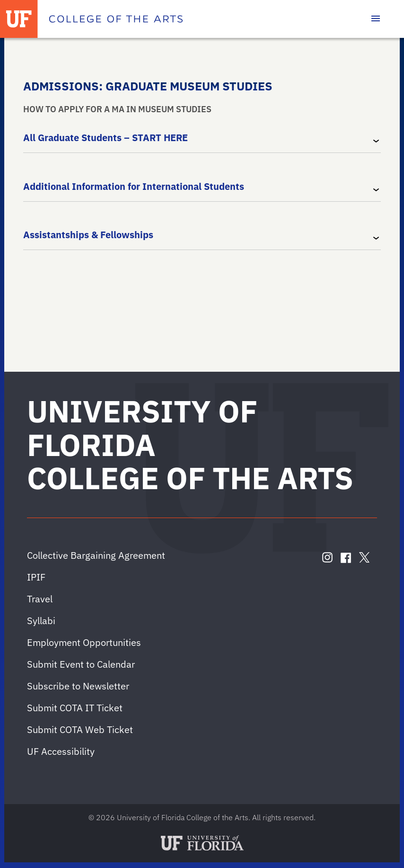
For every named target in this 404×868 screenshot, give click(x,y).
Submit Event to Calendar (81, 664)
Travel (40, 599)
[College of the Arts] (116, 19)
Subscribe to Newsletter (78, 686)
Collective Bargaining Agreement (96, 555)
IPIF (36, 577)
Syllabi (41, 621)
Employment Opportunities (84, 642)
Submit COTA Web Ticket (80, 729)
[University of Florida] (19, 19)
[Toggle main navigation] (376, 19)
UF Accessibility (61, 751)
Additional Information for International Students (134, 186)
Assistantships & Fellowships (88, 235)
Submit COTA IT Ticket (75, 708)
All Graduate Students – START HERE (105, 138)
